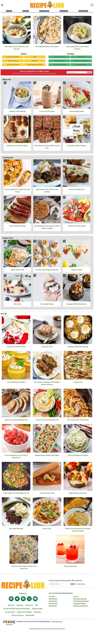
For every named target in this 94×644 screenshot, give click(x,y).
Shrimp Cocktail (77, 270)
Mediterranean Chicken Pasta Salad (47, 455)
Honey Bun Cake (47, 347)
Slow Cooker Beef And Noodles (78, 420)
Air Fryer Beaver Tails (47, 493)
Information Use (52, 73)
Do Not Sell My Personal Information (17, 609)
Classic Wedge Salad (77, 111)
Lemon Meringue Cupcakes (16, 382)
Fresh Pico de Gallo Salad (77, 226)
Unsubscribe (30, 615)
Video (35, 57)
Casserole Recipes (13, 61)
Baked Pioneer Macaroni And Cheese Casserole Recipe (78, 530)
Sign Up (89, 72)
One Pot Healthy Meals (59, 65)
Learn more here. (57, 622)
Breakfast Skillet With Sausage (78, 347)
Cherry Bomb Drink (70, 566)
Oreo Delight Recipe (47, 304)
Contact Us (29, 605)
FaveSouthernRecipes (80, 603)
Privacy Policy (44, 73)
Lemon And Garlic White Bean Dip (47, 420)
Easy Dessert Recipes (59, 57)
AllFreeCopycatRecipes (80, 599)
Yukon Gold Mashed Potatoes (78, 455)
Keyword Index (37, 609)
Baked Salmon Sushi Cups (78, 493)
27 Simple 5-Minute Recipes (77, 146)
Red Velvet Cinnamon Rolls (16, 347)
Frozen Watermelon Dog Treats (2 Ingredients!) (16, 456)
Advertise (20, 605)
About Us (11, 605)
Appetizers (35, 61)
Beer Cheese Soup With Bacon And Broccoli (17, 48)
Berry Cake (17, 304)
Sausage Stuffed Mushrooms (77, 304)
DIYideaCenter (53, 606)
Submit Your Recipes (24, 612)
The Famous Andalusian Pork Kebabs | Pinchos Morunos (47, 383)
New (3, 314)
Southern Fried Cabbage (17, 111)
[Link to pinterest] (23, 599)
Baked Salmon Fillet (17, 270)
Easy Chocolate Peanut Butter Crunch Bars (47, 147)
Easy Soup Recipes (81, 65)
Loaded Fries (78, 382)
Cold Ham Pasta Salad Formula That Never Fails (24, 567)
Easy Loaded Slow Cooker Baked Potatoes (77, 48)
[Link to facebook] (11, 599)
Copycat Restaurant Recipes (35, 65)
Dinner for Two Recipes (81, 61)
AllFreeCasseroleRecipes (81, 606)
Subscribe (37, 612)
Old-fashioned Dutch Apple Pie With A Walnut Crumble (47, 227)
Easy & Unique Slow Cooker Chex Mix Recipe (17, 191)
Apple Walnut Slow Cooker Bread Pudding (47, 191)
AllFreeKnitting (53, 601)
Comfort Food (81, 57)
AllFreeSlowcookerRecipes (81, 601)
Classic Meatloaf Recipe (17, 226)
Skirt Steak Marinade (16, 529)
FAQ (36, 605)
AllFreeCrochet (53, 599)
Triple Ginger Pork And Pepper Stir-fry (16, 493)
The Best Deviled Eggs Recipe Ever (47, 270)
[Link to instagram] (29, 599)
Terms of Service (17, 615)
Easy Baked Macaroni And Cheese (47, 47)
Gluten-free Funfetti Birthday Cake (16, 420)
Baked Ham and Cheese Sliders (17, 146)
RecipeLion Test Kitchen (13, 57)
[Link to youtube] (35, 599)
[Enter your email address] (60, 584)
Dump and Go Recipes (13, 65)
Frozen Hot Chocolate (47, 111)
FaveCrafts (52, 596)
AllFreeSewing (53, 603)
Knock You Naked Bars (77, 189)
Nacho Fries (47, 529)
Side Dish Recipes (59, 61)
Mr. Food (76, 596)
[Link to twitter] (17, 599)
